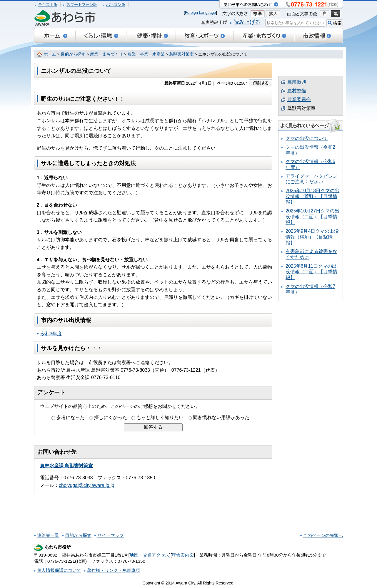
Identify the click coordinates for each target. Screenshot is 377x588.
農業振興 (297, 82)
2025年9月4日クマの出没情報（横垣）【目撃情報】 (312, 237)
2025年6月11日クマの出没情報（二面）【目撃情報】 (311, 272)
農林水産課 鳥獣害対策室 (66, 466)
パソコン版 (116, 5)
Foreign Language (201, 12)
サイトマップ (111, 535)
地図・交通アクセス (150, 555)
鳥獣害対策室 (181, 54)
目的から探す (73, 54)
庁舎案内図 (183, 555)
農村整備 (297, 91)
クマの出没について (307, 138)
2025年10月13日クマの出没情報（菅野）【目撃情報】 (312, 196)
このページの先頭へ (323, 535)
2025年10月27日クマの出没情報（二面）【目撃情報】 (312, 217)
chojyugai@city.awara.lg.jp (86, 485)
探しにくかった (111, 417)
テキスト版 (48, 5)
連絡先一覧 (48, 535)
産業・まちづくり (106, 54)
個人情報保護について (59, 570)
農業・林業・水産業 (146, 54)
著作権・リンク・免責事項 (114, 570)
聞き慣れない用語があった (221, 417)
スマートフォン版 (82, 5)
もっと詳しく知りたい (160, 417)
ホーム (50, 54)
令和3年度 (51, 334)
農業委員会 (299, 99)
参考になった (71, 417)
